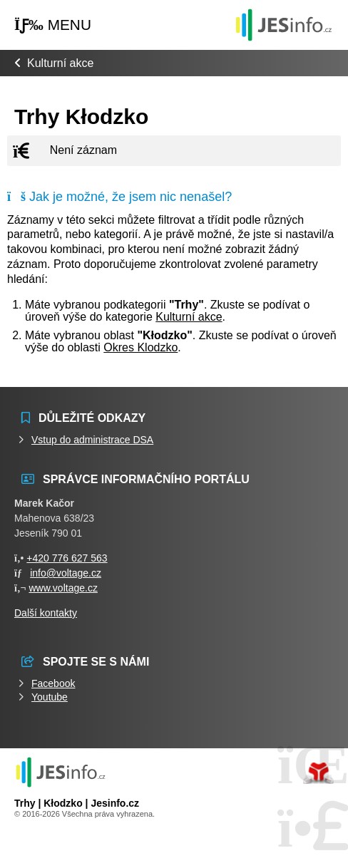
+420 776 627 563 (67, 558)
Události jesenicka (284, 25)
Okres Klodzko (140, 347)
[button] (53, 25)
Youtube (50, 697)
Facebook (53, 683)
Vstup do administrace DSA (92, 440)
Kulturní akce (60, 63)
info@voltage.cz (66, 573)
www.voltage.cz (63, 588)
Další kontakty (46, 613)
